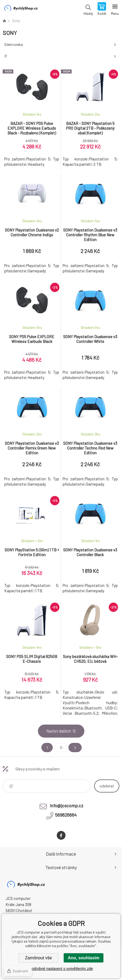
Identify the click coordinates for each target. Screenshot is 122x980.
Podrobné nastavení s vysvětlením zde (61, 969)
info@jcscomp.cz (67, 805)
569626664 (66, 815)
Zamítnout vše (38, 958)
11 (61, 748)
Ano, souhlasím (83, 958)
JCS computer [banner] (21, 9)
